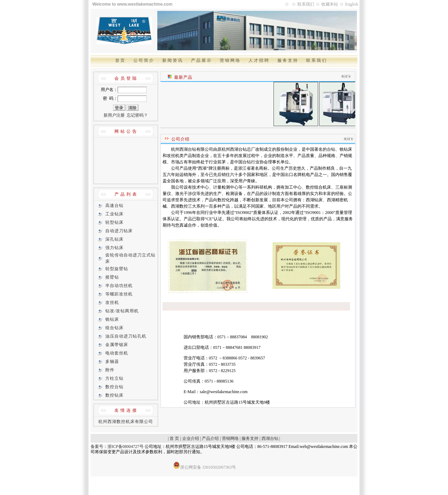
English (352, 4)
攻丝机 (112, 302)
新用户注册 (114, 115)
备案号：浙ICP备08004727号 (117, 447)
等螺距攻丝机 (119, 294)
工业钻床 (114, 214)
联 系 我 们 (316, 60)
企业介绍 (191, 438)
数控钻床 (114, 395)
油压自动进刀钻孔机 (126, 336)
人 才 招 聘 (259, 60)
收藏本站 (330, 4)
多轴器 (112, 362)
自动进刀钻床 (119, 231)
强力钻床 (114, 248)
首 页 (120, 60)
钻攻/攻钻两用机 (122, 311)
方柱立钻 (114, 378)
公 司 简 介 (143, 60)
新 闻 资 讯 (172, 60)
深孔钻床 (114, 239)
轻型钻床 (114, 222)
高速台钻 (114, 206)
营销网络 (230, 438)
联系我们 (306, 4)
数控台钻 (114, 387)
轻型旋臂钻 (117, 269)
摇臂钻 (112, 277)
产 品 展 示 (201, 60)
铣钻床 (112, 319)
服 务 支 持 (287, 60)
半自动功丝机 (119, 286)
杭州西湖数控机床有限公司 (126, 422)
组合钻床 (114, 328)
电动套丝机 (117, 353)
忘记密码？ (137, 115)
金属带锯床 (117, 345)
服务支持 (250, 438)
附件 (110, 370)
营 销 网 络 (230, 60)
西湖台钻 (270, 438)
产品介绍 (210, 438)
